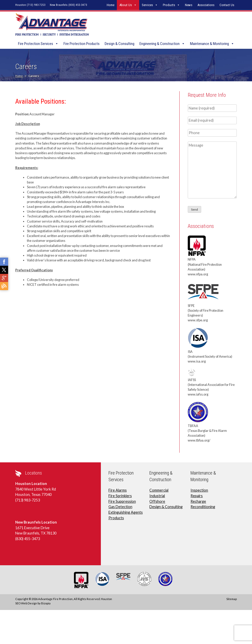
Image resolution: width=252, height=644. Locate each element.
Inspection (199, 491)
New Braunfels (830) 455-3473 (68, 5)
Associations (206, 5)
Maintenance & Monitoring (209, 44)
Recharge (198, 502)
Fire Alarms (118, 491)
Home (111, 5)
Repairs (197, 496)
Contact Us (227, 5)
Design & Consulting (120, 44)
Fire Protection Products (82, 44)
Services (147, 5)
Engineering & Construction (160, 44)
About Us (126, 5)
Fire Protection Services (36, 44)
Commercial (159, 491)
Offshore (157, 502)
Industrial (157, 496)
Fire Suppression (122, 502)
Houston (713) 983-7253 (30, 5)
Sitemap (232, 599)
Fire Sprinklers (120, 496)
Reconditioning (203, 507)
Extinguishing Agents (126, 513)
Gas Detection (120, 507)
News (189, 5)
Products (169, 5)
